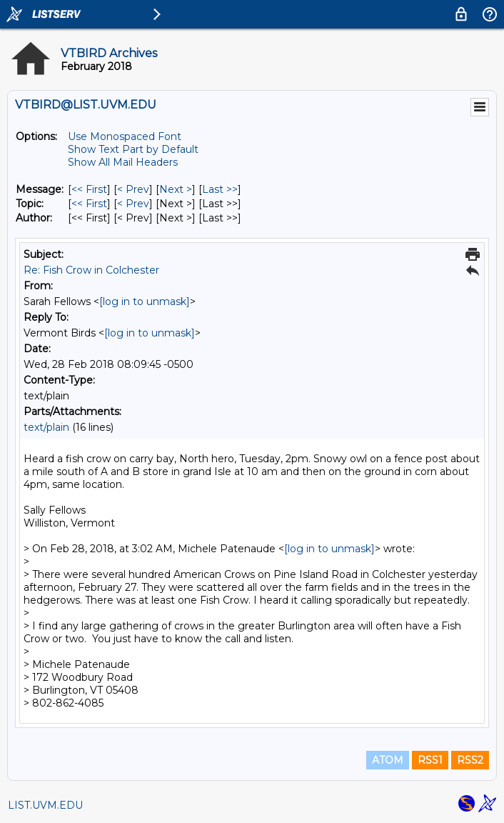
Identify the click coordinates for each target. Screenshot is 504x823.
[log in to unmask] (145, 301)
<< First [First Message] (89, 189)
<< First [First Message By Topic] (89, 204)
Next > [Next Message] (176, 189)
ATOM (388, 760)
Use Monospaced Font (125, 136)
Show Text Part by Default (133, 149)
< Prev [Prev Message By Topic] (133, 204)
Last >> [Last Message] (220, 189)
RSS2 (470, 760)
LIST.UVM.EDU (45, 805)
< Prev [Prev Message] (133, 189)
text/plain (46, 427)
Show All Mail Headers (123, 162)
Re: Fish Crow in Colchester (91, 270)
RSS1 (430, 760)
